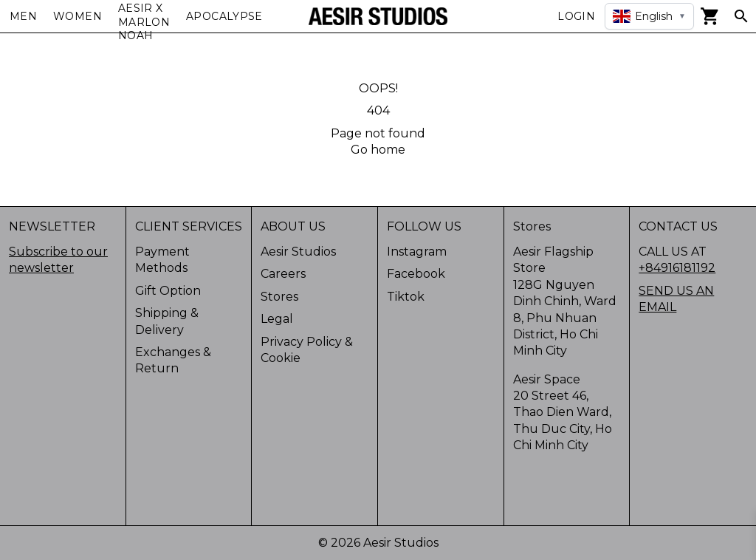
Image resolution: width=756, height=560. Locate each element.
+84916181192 (677, 268)
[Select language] (649, 16)
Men (23, 16)
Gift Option (168, 291)
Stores (279, 297)
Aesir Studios (298, 252)
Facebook (416, 274)
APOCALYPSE (224, 16)
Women (78, 16)
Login (576, 16)
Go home (378, 150)
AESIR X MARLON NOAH (144, 22)
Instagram (417, 252)
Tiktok (406, 297)
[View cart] (710, 16)
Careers (283, 274)
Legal (277, 319)
